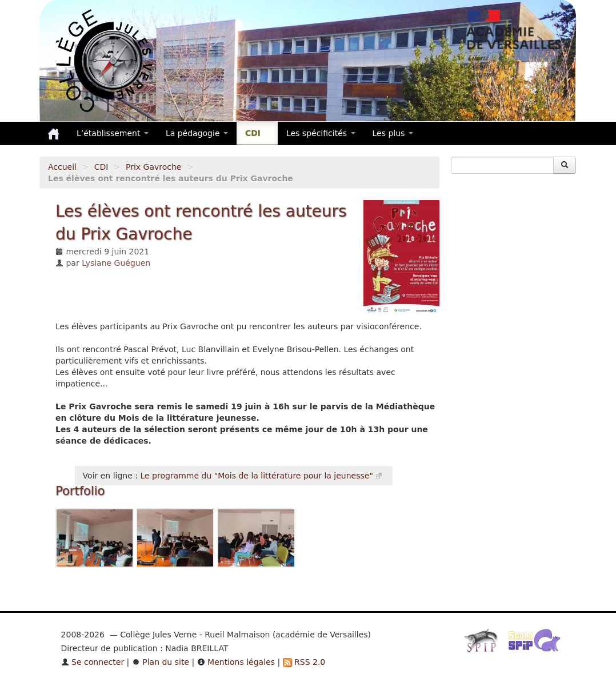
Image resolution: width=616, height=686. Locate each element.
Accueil (62, 167)
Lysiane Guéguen (116, 263)
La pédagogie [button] (197, 133)
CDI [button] (257, 133)
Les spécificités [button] (321, 133)
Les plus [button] (393, 133)
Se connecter (93, 662)
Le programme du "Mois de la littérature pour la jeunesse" (256, 476)
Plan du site (161, 662)
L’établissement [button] (113, 133)
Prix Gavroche (154, 167)
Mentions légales (236, 662)
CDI (101, 167)
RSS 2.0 (304, 662)
